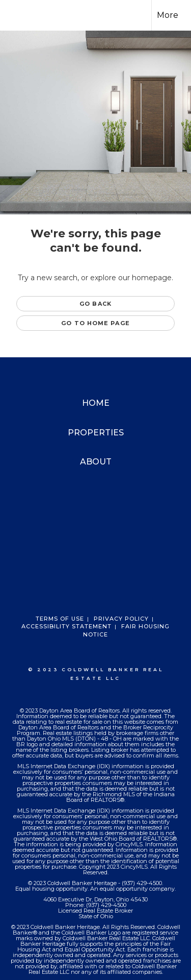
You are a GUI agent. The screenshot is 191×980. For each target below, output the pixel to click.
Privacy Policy (121, 619)
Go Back (95, 304)
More (168, 15)
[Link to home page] (17, 15)
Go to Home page (95, 323)
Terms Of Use (60, 619)
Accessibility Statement (66, 626)
